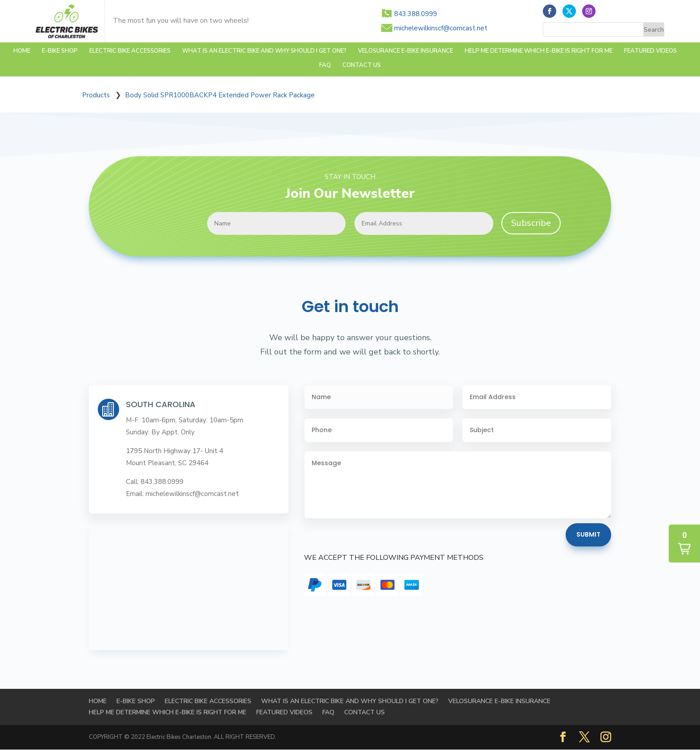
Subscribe (531, 223)
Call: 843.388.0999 (155, 482)
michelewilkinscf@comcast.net (441, 28)
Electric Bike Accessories (130, 51)
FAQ (325, 66)
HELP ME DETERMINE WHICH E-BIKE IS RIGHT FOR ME (539, 51)
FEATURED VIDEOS (650, 51)
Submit (588, 534)
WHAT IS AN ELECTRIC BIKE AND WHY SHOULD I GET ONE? (264, 51)
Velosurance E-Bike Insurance (406, 51)
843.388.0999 (416, 14)
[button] (684, 544)
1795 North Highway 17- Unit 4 (175, 451)
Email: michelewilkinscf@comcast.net (182, 494)
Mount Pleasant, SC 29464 (167, 463)
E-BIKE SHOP (60, 51)
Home (22, 51)
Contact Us (362, 66)
